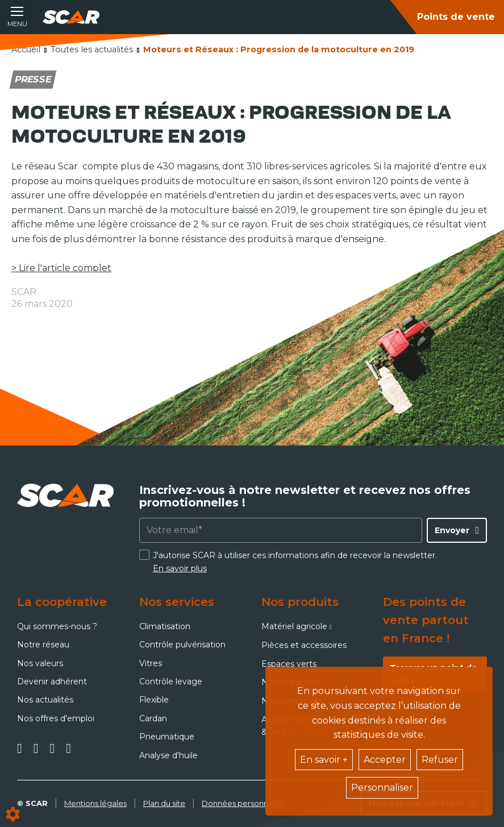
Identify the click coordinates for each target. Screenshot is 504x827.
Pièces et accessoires (304, 645)
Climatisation (165, 626)
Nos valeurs (40, 663)
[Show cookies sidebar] (13, 814)
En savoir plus (180, 568)
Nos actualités (45, 700)
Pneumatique (167, 737)
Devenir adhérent (52, 681)
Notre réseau (43, 645)
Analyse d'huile (168, 755)
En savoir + (324, 760)
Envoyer (452, 530)
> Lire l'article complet (61, 268)
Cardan (153, 718)
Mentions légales (95, 803)
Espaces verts (289, 664)
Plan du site (164, 803)
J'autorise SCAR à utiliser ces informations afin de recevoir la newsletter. (295, 562)
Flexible (154, 700)
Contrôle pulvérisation (182, 645)
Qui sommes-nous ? (57, 626)
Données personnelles (243, 803)
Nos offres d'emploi (56, 718)
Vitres (151, 663)
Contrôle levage (171, 681)
